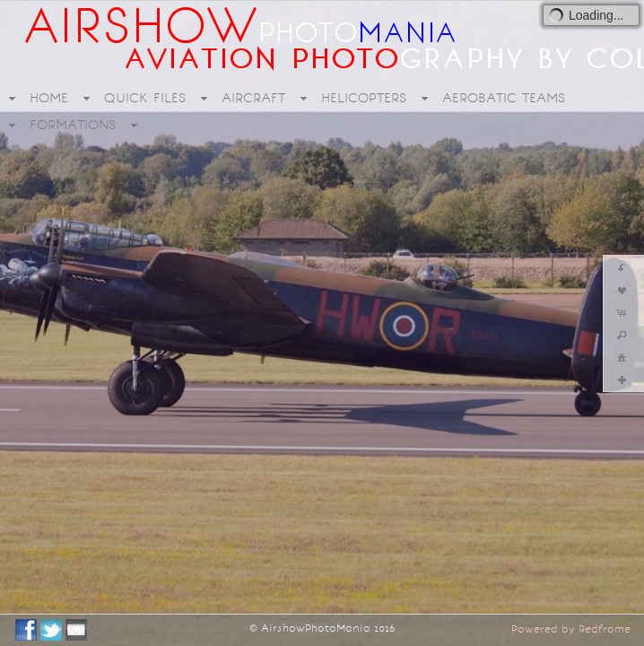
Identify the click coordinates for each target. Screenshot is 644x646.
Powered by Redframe (571, 629)
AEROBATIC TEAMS (504, 98)
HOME (49, 98)
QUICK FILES (145, 98)
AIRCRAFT (253, 98)
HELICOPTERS (364, 98)
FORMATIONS (73, 125)
